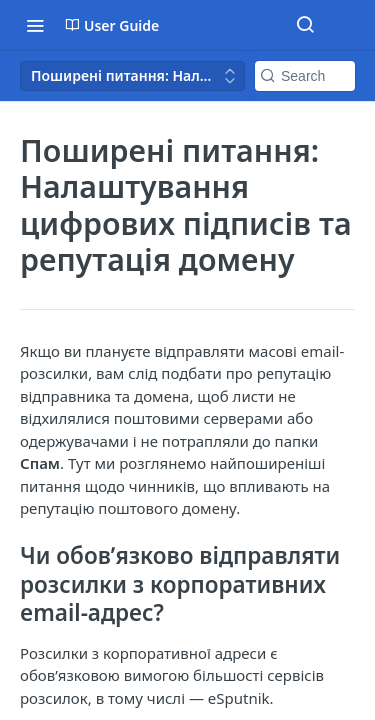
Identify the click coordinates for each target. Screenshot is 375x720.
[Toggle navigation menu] (35, 25)
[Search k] (305, 76)
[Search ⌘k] (305, 25)
